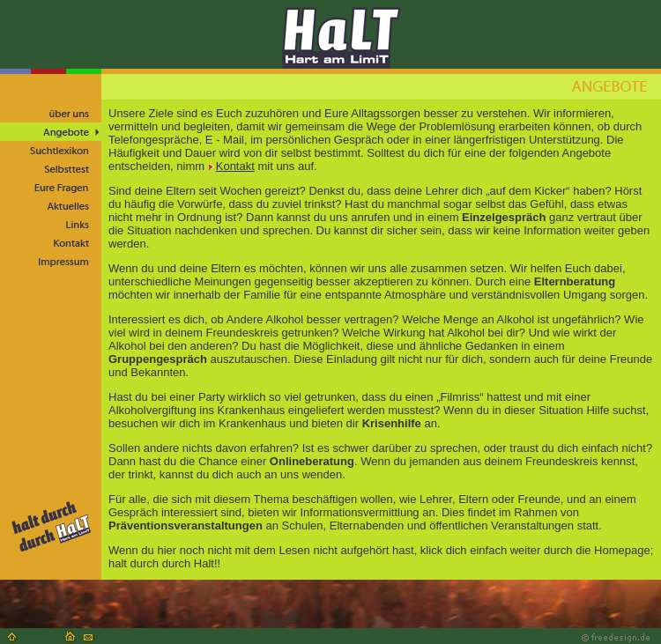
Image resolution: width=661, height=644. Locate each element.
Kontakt (231, 166)
